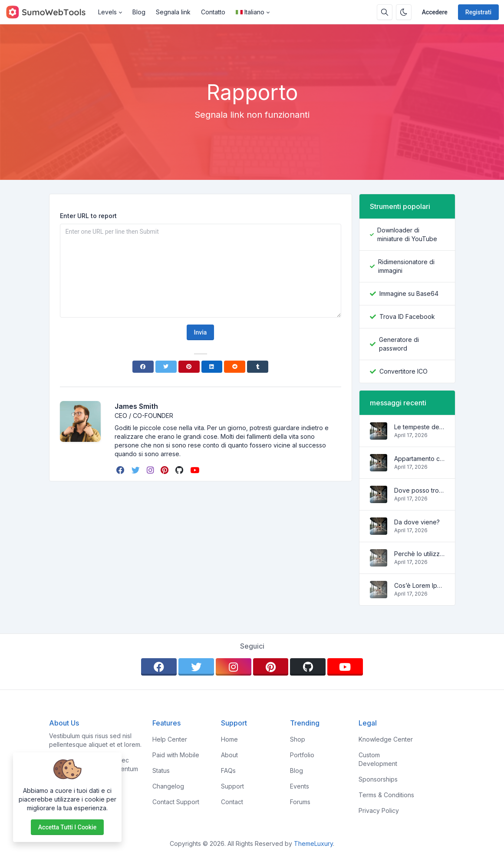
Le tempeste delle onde (419, 427)
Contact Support (176, 802)
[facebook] (121, 470)
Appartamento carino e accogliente (419, 459)
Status (161, 770)
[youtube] (196, 470)
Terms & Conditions (386, 795)
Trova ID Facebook (407, 316)
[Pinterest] (189, 367)
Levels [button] (107, 12)
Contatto (213, 12)
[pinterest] (165, 470)
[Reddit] (235, 367)
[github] (180, 470)
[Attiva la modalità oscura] (404, 12)
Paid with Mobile (176, 755)
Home (229, 739)
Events (300, 786)
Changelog (168, 786)
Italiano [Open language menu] (250, 12)
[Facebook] (143, 367)
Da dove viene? (417, 522)
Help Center (170, 739)
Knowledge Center (386, 739)
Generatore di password (399, 344)
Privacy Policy (379, 810)
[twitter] (137, 470)
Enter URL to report (88, 216)
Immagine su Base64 (409, 293)
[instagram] (151, 470)
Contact (232, 802)
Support (232, 786)
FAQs (228, 770)
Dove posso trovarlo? (419, 490)
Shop (298, 739)
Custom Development (378, 759)
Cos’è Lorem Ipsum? (419, 585)
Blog (139, 12)
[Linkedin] (212, 367)
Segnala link (173, 12)
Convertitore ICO (404, 371)
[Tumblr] (258, 367)
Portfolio (302, 755)
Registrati (478, 12)
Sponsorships (378, 779)
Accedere (435, 12)
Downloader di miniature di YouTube (407, 234)
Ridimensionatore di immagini (406, 266)
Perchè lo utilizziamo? (419, 554)
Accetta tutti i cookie (67, 827)
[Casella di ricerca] (385, 12)
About (229, 755)
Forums (300, 802)
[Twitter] (166, 367)
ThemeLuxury (313, 843)
